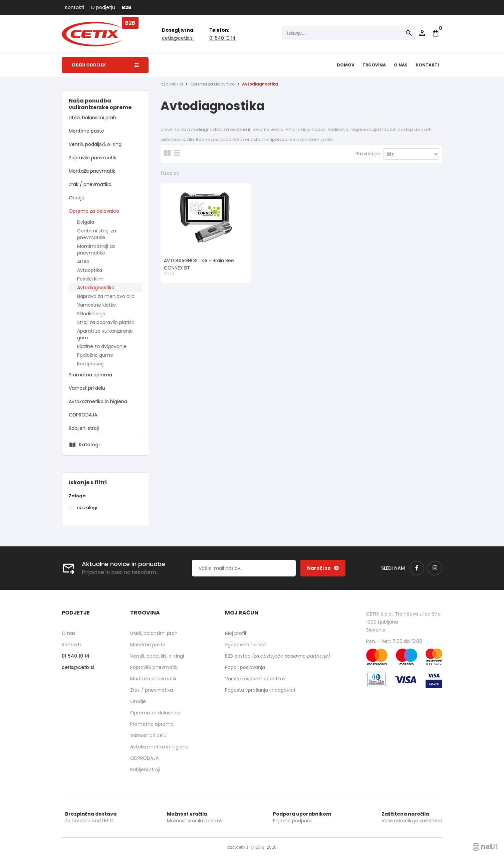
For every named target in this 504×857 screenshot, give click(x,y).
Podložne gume (95, 355)
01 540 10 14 (222, 38)
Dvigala (86, 222)
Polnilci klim (90, 279)
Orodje (77, 198)
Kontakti (75, 7)
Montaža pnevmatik (92, 171)
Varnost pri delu (87, 388)
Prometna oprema (90, 375)
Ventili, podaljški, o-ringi (96, 144)
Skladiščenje (91, 314)
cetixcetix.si (178, 38)
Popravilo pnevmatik (92, 158)
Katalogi (89, 445)
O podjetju (103, 7)
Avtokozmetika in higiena (98, 401)
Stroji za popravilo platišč (106, 322)
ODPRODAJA (83, 415)
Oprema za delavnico (94, 211)
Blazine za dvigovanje (102, 346)
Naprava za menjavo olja (106, 296)
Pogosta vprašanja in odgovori (260, 690)
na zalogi (87, 507)
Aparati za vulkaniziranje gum (105, 334)
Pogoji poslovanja (245, 667)
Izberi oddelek (105, 65)
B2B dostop (278, 656)
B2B (127, 7)
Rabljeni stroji (84, 428)
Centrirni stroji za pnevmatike (97, 234)
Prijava (422, 33)
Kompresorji (91, 364)
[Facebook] (417, 568)
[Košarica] (436, 33)
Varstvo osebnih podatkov (255, 679)
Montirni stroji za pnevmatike (96, 249)
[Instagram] (435, 568)
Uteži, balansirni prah (92, 118)
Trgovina (374, 65)
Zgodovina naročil (246, 645)
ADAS (83, 262)
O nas (401, 65)
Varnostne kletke (97, 305)
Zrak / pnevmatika (90, 184)
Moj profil (235, 633)
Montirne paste (86, 131)
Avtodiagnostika (96, 288)
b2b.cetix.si (172, 84)
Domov (346, 65)
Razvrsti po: (368, 154)
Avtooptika (90, 270)
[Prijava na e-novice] (323, 568)
